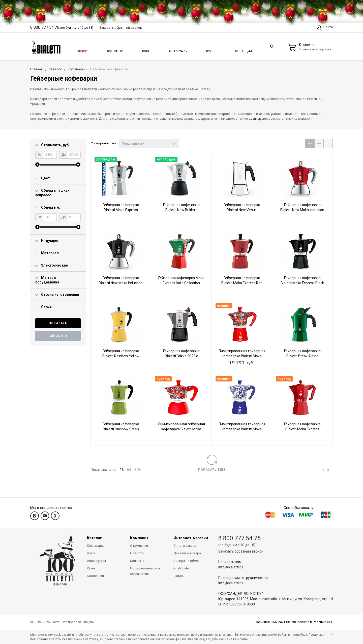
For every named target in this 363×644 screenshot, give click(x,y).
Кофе (146, 50)
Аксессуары (178, 50)
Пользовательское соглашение (145, 571)
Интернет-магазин (191, 538)
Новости (137, 553)
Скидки (179, 576)
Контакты (138, 561)
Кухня (210, 50)
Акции (82, 50)
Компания (139, 538)
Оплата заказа (185, 546)
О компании (139, 546)
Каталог (94, 538)
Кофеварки (115, 50)
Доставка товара (187, 553)
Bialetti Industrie (298, 622)
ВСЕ (138, 470)
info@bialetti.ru (231, 567)
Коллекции (243, 50)
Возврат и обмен (187, 561)
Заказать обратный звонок (241, 551)
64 (129, 470)
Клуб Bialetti (182, 568)
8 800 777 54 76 (239, 538)
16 (122, 470)
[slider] (37, 165)
